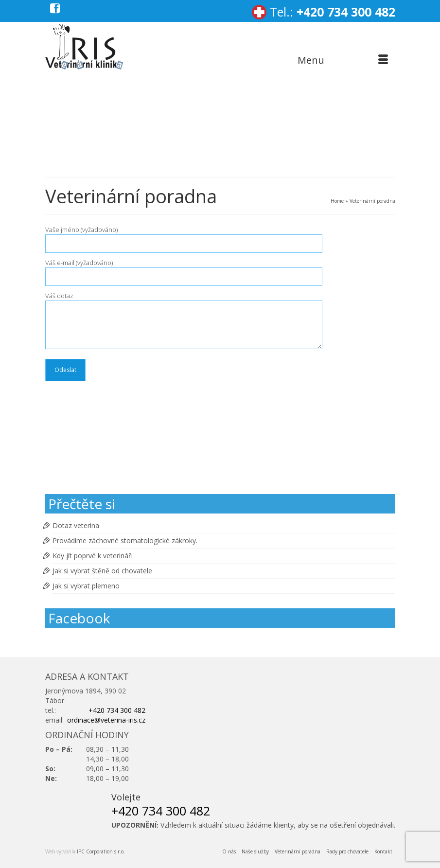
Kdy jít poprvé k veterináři (93, 556)
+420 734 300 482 (346, 12)
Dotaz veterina (76, 525)
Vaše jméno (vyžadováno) (184, 237)
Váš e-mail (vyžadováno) (184, 270)
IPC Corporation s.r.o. (101, 851)
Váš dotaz (184, 301)
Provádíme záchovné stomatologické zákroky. (125, 540)
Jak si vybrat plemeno (86, 586)
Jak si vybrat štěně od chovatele (102, 571)
